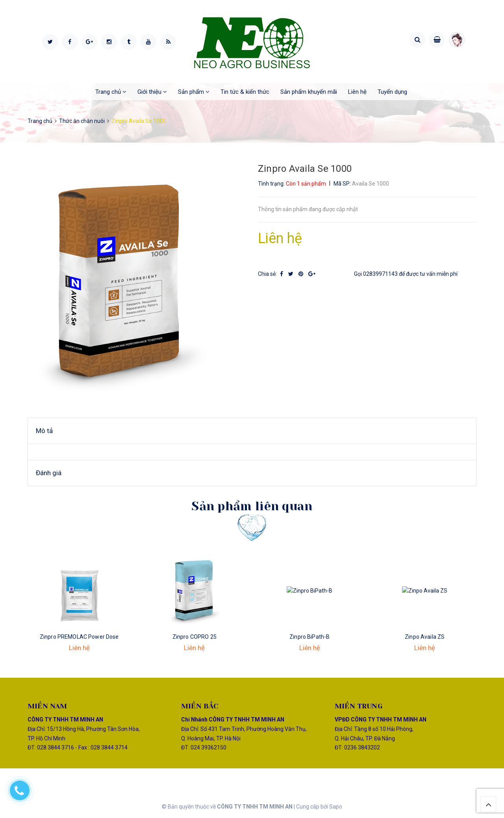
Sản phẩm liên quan (252, 506)
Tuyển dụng (392, 92)
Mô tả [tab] (44, 431)
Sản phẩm (194, 92)
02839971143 (380, 274)
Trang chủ (111, 92)
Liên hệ (357, 92)
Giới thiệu (152, 92)
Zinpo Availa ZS (425, 637)
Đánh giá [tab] (49, 473)
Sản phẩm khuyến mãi (309, 92)
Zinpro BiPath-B (309, 637)
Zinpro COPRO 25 (195, 637)
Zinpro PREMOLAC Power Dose (79, 637)
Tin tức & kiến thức (245, 92)
